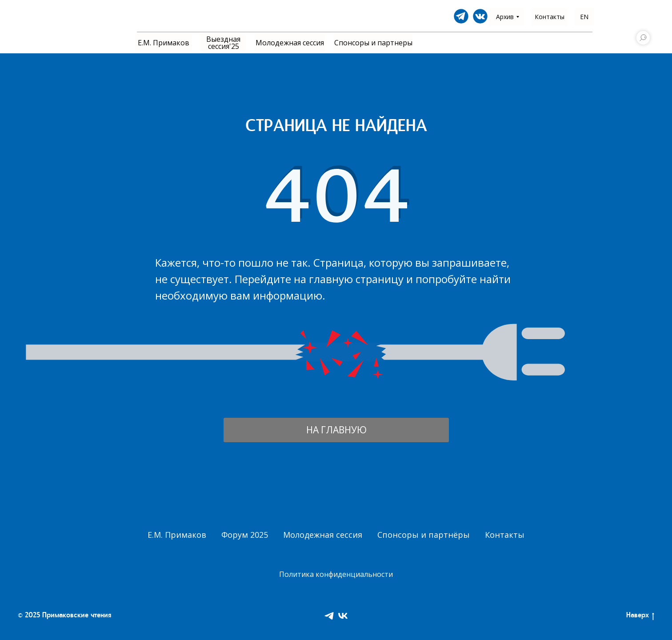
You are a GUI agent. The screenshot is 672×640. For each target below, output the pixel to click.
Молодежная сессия (323, 535)
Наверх (640, 616)
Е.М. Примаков (177, 535)
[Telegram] (329, 616)
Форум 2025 (245, 535)
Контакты (505, 535)
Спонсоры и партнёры (424, 535)
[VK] (343, 616)
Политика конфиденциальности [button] (336, 574)
